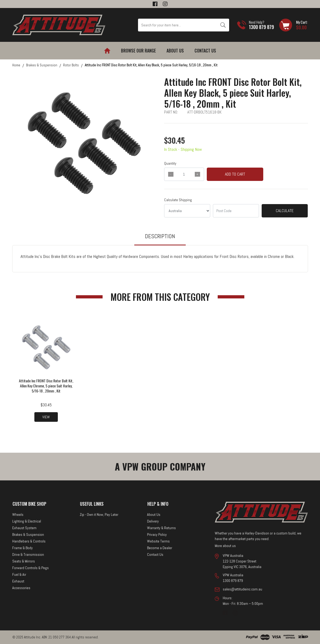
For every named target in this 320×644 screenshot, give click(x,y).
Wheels (18, 515)
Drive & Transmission (28, 554)
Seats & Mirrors (24, 561)
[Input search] (177, 25)
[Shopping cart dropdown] (293, 25)
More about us (225, 546)
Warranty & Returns (161, 528)
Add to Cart (235, 174)
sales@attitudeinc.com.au (242, 589)
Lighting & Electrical (27, 521)
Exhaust (18, 581)
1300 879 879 (261, 27)
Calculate (285, 211)
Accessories (21, 588)
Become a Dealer (160, 548)
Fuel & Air (19, 574)
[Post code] (236, 211)
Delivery (153, 521)
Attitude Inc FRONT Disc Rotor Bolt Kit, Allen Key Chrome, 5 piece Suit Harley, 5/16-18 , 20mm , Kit (46, 386)
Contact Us (205, 51)
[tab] (160, 239)
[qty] (184, 174)
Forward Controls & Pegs (31, 568)
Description (160, 236)
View (46, 417)
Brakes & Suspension (28, 534)
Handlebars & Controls (29, 541)
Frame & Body (23, 548)
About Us (175, 51)
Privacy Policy (157, 534)
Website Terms (158, 541)
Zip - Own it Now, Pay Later (99, 515)
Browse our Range (138, 51)
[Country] (187, 211)
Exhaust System (24, 528)
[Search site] (223, 25)
